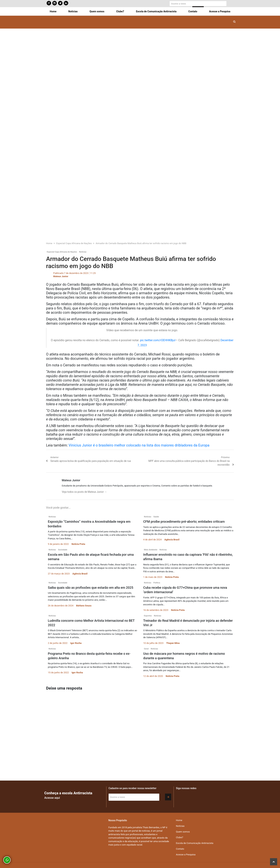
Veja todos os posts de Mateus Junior (84, 492)
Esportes (148, 616)
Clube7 (120, 11)
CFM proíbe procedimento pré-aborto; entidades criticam (184, 522)
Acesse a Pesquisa (220, 11)
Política (157, 583)
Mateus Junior (61, 276)
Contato (193, 11)
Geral (146, 649)
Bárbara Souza (84, 606)
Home (53, 11)
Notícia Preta (78, 544)
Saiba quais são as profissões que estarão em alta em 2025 (91, 588)
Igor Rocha (76, 643)
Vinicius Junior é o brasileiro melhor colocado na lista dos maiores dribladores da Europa (139, 445)
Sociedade (63, 550)
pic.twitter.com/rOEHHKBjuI (158, 340)
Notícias (73, 11)
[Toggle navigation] (46, 19)
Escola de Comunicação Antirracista (156, 11)
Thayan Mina (173, 643)
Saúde (156, 517)
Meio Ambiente (151, 550)
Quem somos (97, 11)
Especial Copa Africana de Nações (62, 252)
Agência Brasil (172, 540)
